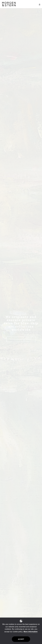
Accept (21, 639)
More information (31, 632)
